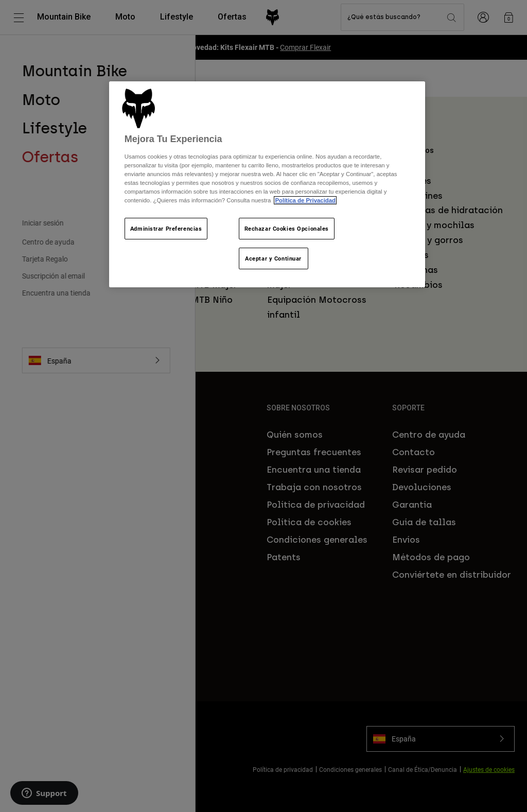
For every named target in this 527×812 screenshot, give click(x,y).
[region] (267, 185)
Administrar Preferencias (166, 228)
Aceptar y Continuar (273, 258)
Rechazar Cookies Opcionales (287, 228)
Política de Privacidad (305, 200)
